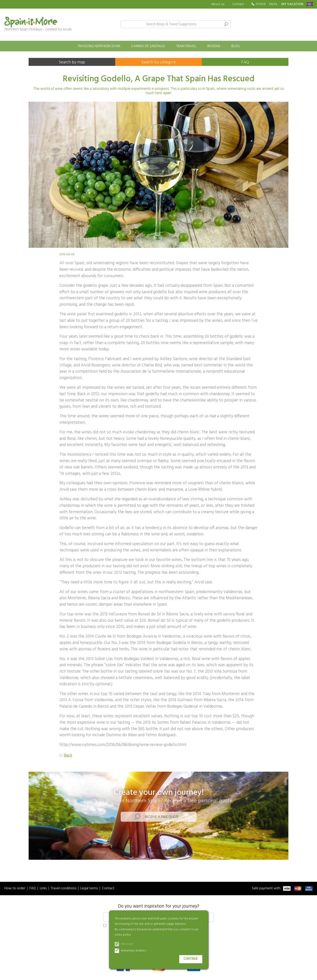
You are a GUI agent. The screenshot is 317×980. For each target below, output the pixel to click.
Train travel (186, 46)
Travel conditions (64, 888)
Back (68, 755)
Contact (238, 4)
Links (43, 888)
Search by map (72, 62)
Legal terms (89, 888)
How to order (15, 888)
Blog (236, 46)
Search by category (158, 62)
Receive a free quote (162, 817)
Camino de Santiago (148, 46)
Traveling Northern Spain (99, 46)
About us (218, 4)
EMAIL (274, 4)
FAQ (245, 62)
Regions (214, 46)
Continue (191, 959)
